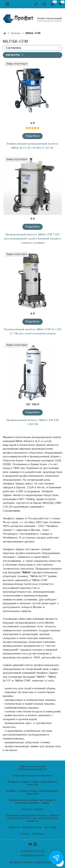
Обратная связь (32, 827)
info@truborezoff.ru (32, 855)
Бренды (16, 33)
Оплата (25, 834)
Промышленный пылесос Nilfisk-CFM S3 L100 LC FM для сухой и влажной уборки (33, 332)
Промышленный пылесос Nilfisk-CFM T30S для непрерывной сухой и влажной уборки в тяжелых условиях (33, 239)
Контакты (38, 834)
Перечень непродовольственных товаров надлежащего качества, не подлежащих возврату (32, 818)
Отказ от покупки (32, 809)
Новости (14, 827)
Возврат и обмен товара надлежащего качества (32, 783)
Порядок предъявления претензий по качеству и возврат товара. (32, 801)
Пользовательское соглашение (32, 776)
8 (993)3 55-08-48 (33, 851)
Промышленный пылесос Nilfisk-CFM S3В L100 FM (33, 422)
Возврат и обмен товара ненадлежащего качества (33, 792)
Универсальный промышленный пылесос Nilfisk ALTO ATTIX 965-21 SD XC (32, 146)
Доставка (50, 827)
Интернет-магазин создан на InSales (32, 862)
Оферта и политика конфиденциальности (32, 768)
